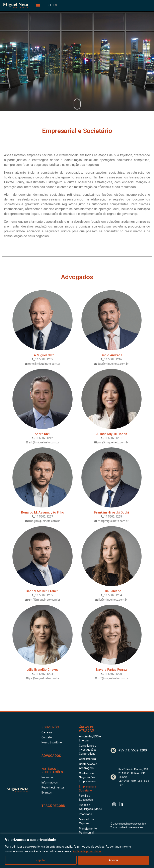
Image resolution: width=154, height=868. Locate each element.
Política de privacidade (87, 851)
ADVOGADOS (51, 756)
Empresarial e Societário (88, 788)
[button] (38, 6)
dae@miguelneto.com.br (113, 364)
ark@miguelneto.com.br (44, 442)
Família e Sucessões (86, 798)
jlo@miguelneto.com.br (113, 600)
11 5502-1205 (44, 359)
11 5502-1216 (113, 359)
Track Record (53, 806)
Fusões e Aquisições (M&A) (90, 807)
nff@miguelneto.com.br (113, 678)
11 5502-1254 (113, 595)
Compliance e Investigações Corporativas (88, 750)
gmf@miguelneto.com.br (44, 600)
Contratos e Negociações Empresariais (87, 777)
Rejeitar (41, 860)
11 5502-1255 (44, 595)
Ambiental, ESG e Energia (90, 738)
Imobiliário (86, 814)
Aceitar (114, 860)
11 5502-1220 (113, 674)
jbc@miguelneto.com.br (44, 678)
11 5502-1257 (44, 517)
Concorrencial (88, 759)
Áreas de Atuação (87, 729)
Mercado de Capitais (87, 821)
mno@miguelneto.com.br (44, 364)
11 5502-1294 (44, 674)
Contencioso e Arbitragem (88, 766)
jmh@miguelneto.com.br (113, 442)
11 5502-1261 (113, 438)
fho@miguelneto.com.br (113, 521)
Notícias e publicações (52, 771)
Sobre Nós (50, 727)
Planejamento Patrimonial (88, 831)
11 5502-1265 (113, 517)
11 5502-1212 (44, 438)
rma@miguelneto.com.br (44, 521)
